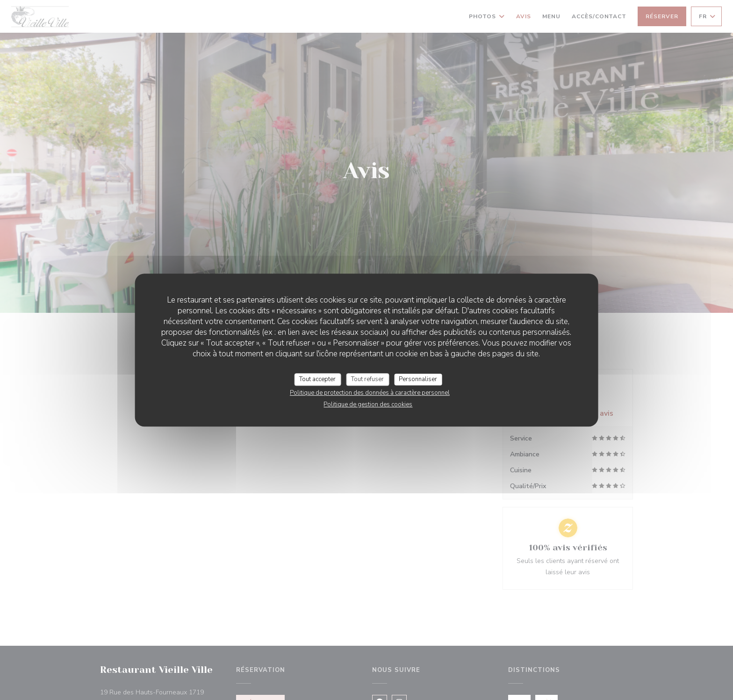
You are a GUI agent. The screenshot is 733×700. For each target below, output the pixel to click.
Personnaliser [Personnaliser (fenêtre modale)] (418, 379)
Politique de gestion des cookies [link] (368, 404)
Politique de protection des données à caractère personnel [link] (370, 393)
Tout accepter (317, 379)
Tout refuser (367, 379)
